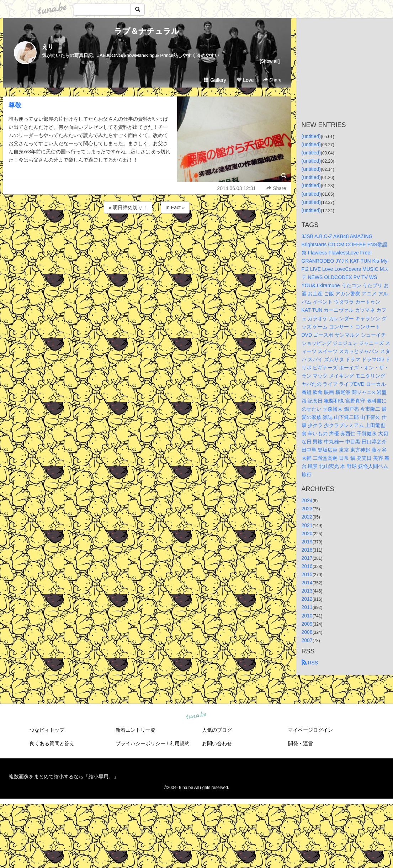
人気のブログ (217, 730)
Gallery (215, 80)
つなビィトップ (47, 730)
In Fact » (175, 207)
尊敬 (15, 105)
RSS (310, 663)
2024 (307, 500)
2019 (307, 542)
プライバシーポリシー (140, 743)
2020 (307, 533)
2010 (307, 616)
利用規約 (180, 743)
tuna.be (196, 715)
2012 (307, 599)
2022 (307, 517)
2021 (307, 525)
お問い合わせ (217, 743)
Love (245, 80)
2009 (307, 624)
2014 (307, 583)
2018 (307, 550)
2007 (307, 640)
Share (272, 80)
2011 (307, 607)
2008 (307, 632)
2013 (307, 591)
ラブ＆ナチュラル (147, 31)
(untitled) (311, 136)
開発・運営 (301, 743)
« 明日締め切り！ (128, 207)
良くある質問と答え (52, 743)
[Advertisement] (147, 234)
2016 (307, 566)
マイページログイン (310, 730)
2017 (307, 558)
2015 (307, 574)
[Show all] (270, 61)
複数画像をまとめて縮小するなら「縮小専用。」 (64, 777)
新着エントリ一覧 (136, 730)
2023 (307, 509)
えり (48, 47)
